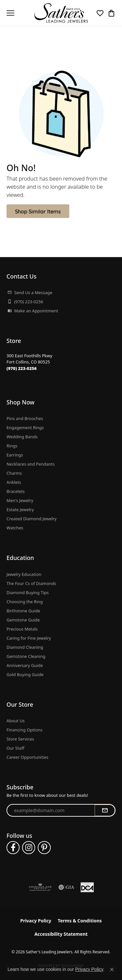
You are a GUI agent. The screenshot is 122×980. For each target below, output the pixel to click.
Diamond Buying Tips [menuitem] (28, 592)
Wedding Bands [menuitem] (22, 437)
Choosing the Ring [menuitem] (25, 602)
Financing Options (24, 730)
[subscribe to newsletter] (105, 810)
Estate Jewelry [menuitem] (20, 510)
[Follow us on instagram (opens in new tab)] (29, 848)
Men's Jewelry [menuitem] (20, 500)
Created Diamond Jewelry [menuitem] (32, 519)
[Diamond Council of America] (87, 887)
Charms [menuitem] (14, 473)
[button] (100, 13)
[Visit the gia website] (66, 887)
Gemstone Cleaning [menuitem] (26, 656)
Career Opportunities (27, 757)
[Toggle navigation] (10, 13)
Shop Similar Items (38, 211)
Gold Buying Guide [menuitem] (25, 674)
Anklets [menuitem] (14, 482)
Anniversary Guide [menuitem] (25, 665)
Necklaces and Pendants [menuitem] (31, 464)
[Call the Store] (22, 368)
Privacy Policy (36, 921)
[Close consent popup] (112, 970)
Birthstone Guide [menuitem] (23, 611)
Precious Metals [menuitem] (22, 629)
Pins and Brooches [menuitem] (25, 418)
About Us (16, 721)
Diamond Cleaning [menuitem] (25, 647)
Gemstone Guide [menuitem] (23, 620)
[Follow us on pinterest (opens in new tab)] (44, 848)
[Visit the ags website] (40, 887)
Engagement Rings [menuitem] (25, 428)
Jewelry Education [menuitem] (24, 574)
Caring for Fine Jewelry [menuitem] (29, 638)
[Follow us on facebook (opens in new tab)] (13, 848)
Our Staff (15, 748)
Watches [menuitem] (15, 528)
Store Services (20, 739)
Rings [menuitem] (12, 446)
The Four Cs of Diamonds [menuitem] (31, 583)
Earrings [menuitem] (15, 455)
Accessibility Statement (61, 934)
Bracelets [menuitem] (16, 491)
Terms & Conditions (80, 921)
